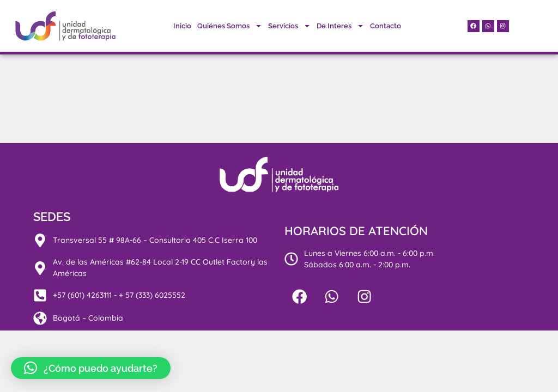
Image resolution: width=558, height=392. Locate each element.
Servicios (289, 26)
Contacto (386, 26)
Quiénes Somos (230, 26)
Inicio (182, 26)
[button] (91, 368)
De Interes (340, 26)
